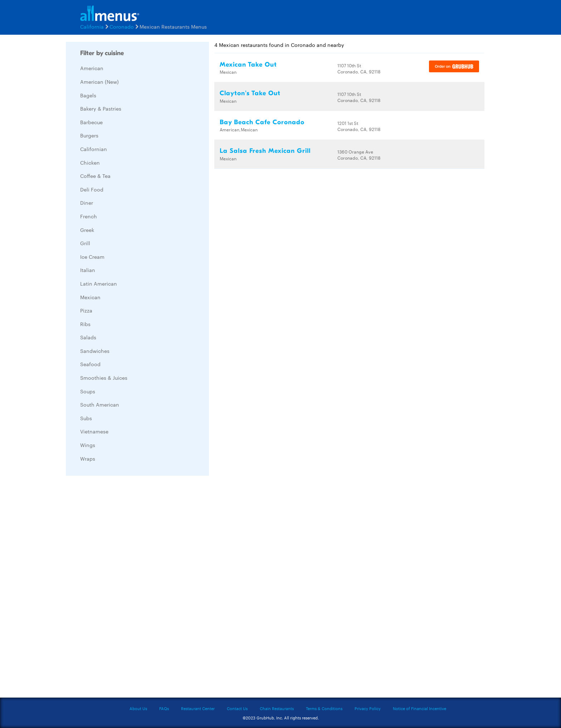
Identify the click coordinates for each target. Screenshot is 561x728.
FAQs (164, 708)
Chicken (90, 162)
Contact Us (237, 708)
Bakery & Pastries (101, 108)
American (92, 68)
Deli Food (92, 189)
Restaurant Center (198, 708)
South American (100, 404)
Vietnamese (94, 431)
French (89, 216)
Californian (94, 149)
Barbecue (91, 122)
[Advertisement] (119, 588)
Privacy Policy (368, 708)
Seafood (90, 364)
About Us (138, 708)
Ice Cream (92, 257)
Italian (88, 270)
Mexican (90, 297)
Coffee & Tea (95, 176)
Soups (88, 391)
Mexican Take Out (248, 65)
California (92, 26)
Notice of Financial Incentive (419, 708)
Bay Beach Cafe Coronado (262, 122)
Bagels (88, 95)
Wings (88, 445)
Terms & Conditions (324, 708)
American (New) (99, 82)
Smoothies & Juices (104, 378)
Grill (85, 243)
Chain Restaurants (277, 708)
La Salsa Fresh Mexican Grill (265, 151)
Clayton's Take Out (250, 93)
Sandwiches (95, 351)
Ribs (85, 324)
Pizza (86, 310)
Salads (88, 337)
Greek (87, 230)
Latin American (99, 283)
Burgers (89, 135)
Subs (86, 418)
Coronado (122, 26)
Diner (87, 203)
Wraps (88, 458)
